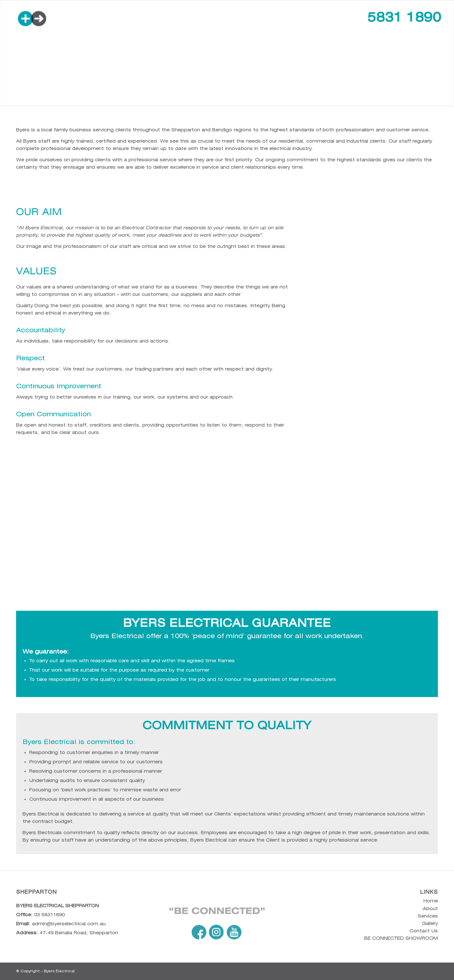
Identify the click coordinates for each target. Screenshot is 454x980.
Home (431, 901)
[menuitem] (133, 19)
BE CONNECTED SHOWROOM (401, 938)
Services (428, 916)
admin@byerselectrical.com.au (69, 924)
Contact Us (424, 931)
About (430, 909)
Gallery (430, 923)
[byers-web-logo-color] (60, 19)
